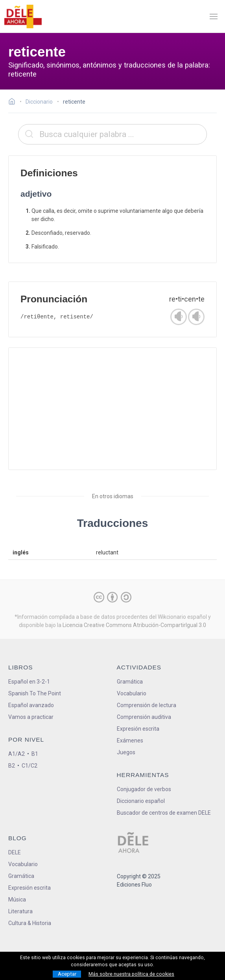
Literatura (20, 911)
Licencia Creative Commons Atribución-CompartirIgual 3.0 (134, 625)
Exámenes (130, 740)
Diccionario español (141, 801)
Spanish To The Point (35, 693)
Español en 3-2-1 (29, 682)
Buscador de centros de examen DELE (164, 813)
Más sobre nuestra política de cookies (131, 974)
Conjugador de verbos (144, 789)
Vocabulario (132, 693)
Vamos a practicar (31, 717)
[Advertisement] (112, 409)
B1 (35, 754)
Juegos (126, 752)
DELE (15, 852)
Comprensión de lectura (147, 705)
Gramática (130, 682)
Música (17, 900)
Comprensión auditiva (144, 717)
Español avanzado (31, 705)
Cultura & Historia (30, 923)
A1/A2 (17, 754)
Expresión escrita (138, 729)
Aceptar (67, 974)
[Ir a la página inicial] (14, 102)
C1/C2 (30, 766)
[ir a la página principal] (23, 16)
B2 (12, 766)
